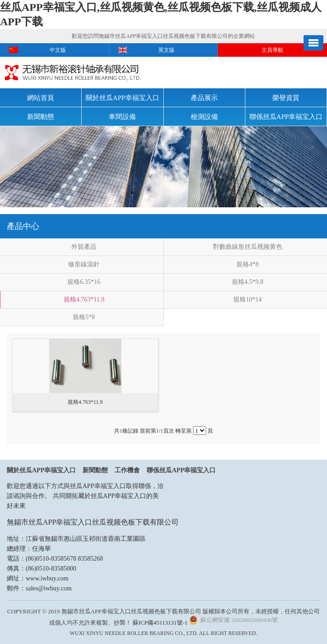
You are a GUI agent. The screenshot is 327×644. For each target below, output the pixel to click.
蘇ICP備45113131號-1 (160, 623)
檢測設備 (204, 117)
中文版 (58, 50)
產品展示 (204, 98)
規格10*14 (247, 299)
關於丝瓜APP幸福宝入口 (122, 98)
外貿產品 (84, 247)
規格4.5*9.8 (248, 282)
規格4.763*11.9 (84, 299)
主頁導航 (272, 50)
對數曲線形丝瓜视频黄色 (248, 247)
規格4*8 (247, 264)
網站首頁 (41, 98)
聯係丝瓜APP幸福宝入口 (286, 117)
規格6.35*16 (84, 282)
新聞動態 (41, 117)
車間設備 (122, 117)
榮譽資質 (286, 98)
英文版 (166, 50)
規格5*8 (84, 317)
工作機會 (127, 470)
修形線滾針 (84, 264)
